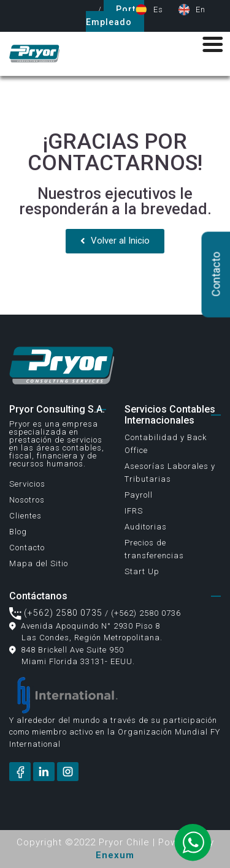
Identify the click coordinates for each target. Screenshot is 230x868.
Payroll (139, 495)
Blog (18, 532)
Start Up (142, 571)
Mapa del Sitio (39, 563)
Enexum (115, 855)
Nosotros (27, 500)
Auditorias (146, 527)
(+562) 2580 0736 (146, 613)
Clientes (25, 516)
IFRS (134, 511)
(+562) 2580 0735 (56, 613)
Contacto (27, 548)
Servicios (27, 484)
